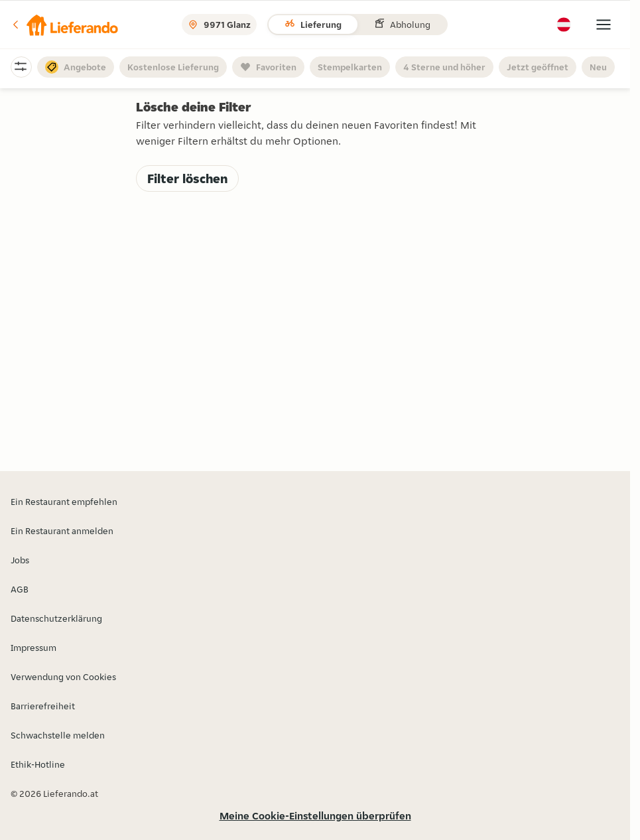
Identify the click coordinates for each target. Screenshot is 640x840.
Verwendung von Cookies (63, 677)
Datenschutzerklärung (56, 618)
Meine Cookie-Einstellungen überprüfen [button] (315, 816)
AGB (20, 589)
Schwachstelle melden (58, 735)
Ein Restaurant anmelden (62, 531)
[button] (64, 25)
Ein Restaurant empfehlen (64, 502)
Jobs (20, 560)
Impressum (33, 648)
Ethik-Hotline (38, 764)
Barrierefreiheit (43, 706)
